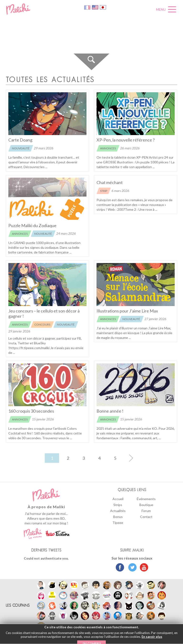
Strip (104, 191)
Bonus (118, 517)
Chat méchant (110, 182)
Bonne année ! (110, 411)
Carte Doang (20, 140)
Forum (146, 511)
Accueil (118, 499)
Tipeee (118, 523)
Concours (42, 324)
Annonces (108, 148)
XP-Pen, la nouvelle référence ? (126, 140)
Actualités (118, 511)
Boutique (146, 505)
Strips (118, 505)
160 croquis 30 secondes (31, 411)
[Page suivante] (131, 458)
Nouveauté (21, 148)
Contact (146, 517)
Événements (146, 499)
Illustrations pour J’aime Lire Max (127, 311)
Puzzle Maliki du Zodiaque (32, 225)
